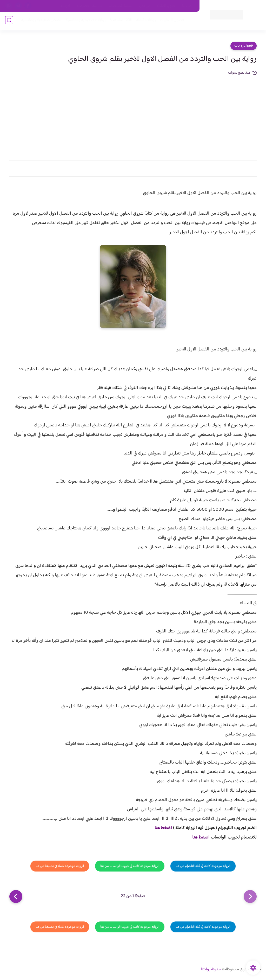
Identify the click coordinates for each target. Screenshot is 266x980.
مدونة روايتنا (211, 969)
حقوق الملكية (166, 6)
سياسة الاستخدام (121, 6)
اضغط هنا (163, 828)
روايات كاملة (145, 21)
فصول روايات (244, 46)
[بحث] (9, 21)
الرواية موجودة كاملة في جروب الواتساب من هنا (130, 866)
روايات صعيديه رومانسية (85, 21)
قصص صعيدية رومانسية (40, 21)
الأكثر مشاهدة (120, 21)
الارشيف (65, 6)
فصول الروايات (171, 21)
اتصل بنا (188, 6)
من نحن (145, 6)
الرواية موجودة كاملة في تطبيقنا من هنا (60, 866)
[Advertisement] (133, 115)
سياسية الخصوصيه (89, 6)
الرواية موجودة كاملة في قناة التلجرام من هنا (203, 866)
